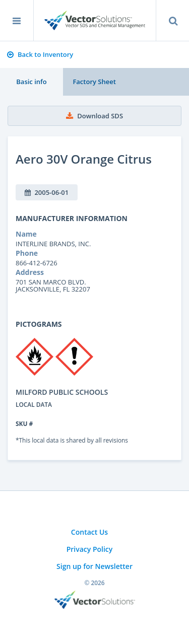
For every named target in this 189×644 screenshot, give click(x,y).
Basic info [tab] (31, 82)
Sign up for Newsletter (94, 566)
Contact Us (89, 532)
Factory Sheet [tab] (94, 82)
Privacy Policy (90, 549)
